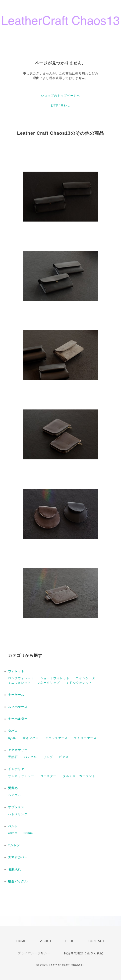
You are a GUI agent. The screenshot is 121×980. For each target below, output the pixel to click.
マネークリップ (48, 683)
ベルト (13, 826)
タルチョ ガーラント (79, 776)
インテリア (16, 769)
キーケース (16, 695)
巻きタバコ (31, 738)
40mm (13, 833)
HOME (22, 941)
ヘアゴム (15, 795)
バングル (30, 757)
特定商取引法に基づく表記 (84, 953)
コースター (48, 776)
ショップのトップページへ (60, 96)
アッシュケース (56, 738)
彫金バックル (18, 881)
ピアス (64, 757)
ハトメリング (18, 814)
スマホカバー (18, 857)
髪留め (13, 788)
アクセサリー (18, 750)
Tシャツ (14, 845)
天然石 (13, 757)
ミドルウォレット (79, 683)
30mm (28, 833)
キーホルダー (18, 719)
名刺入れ (15, 869)
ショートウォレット (55, 678)
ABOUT (46, 941)
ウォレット (16, 671)
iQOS (12, 738)
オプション (16, 807)
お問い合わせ (60, 105)
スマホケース (18, 707)
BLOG (70, 941)
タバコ (13, 731)
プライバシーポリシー (34, 953)
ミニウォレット (19, 683)
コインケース (86, 678)
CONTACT (96, 941)
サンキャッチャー (21, 776)
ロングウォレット (21, 678)
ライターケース (85, 738)
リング (48, 757)
